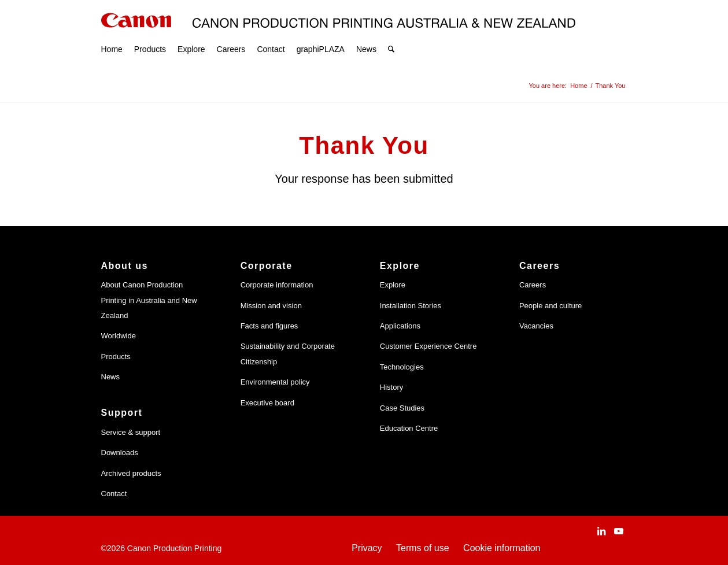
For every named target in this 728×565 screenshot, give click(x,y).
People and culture (550, 306)
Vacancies (536, 326)
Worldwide (119, 336)
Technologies (402, 367)
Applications (400, 326)
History (391, 387)
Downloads (120, 453)
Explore (393, 285)
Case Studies (402, 408)
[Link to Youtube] (619, 531)
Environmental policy (275, 382)
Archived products (131, 473)
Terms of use (423, 548)
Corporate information (277, 285)
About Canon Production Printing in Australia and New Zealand (149, 300)
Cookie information (502, 548)
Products (116, 357)
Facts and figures (269, 326)
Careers (533, 285)
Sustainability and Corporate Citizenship (288, 354)
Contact (114, 494)
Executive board (267, 403)
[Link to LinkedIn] (601, 531)
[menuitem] (112, 35)
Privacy (367, 548)
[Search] (391, 35)
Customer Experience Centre (428, 346)
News (111, 377)
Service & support (131, 432)
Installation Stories (411, 306)
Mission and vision (271, 306)
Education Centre (409, 428)
